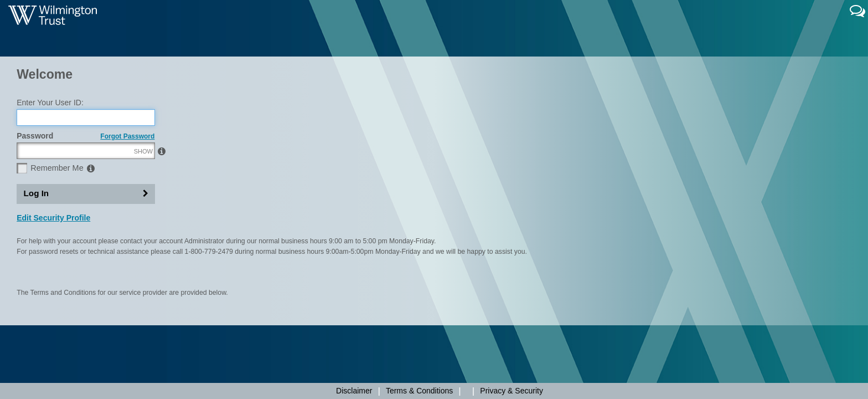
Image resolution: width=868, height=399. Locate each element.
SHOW (143, 203)
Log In (37, 245)
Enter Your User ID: (50, 155)
